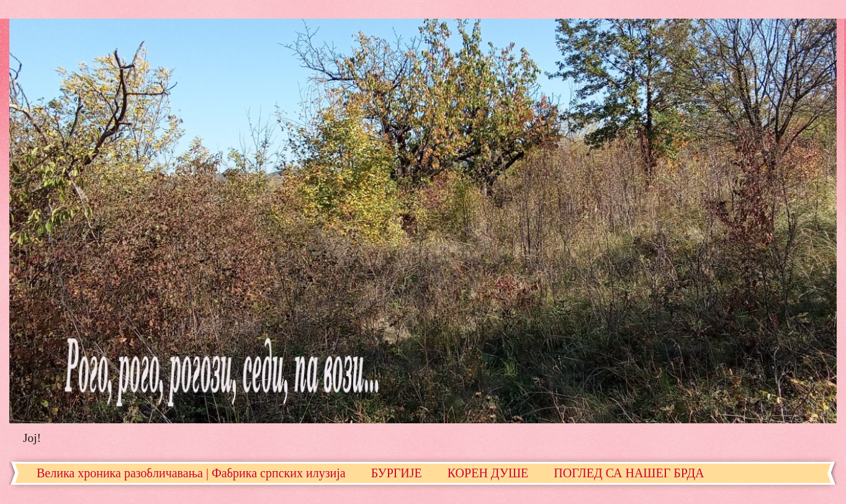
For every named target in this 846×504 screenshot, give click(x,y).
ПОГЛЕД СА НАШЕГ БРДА (629, 473)
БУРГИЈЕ (397, 473)
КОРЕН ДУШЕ (488, 473)
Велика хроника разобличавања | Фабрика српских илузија (191, 473)
